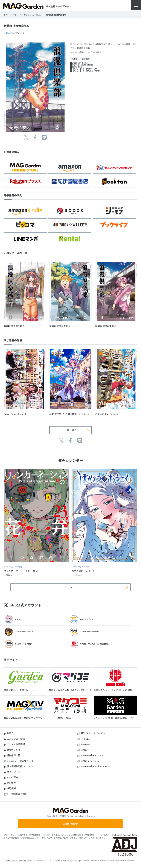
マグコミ (86, 739)
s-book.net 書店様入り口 (20, 761)
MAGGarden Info (90, 761)
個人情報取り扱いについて (20, 766)
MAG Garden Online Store (95, 766)
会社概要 (11, 783)
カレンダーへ (70, 587)
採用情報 (11, 788)
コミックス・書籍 (32, 14)
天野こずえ (9, 33)
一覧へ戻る (71, 430)
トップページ (10, 14)
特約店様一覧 (13, 755)
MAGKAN (86, 744)
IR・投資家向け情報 (17, 794)
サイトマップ (13, 772)
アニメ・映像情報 (16, 744)
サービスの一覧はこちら (95, 838)
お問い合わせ (70, 824)
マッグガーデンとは (17, 777)
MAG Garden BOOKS (92, 755)
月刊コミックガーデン (93, 733)
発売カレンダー (15, 750)
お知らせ (11, 733)
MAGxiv (85, 750)
